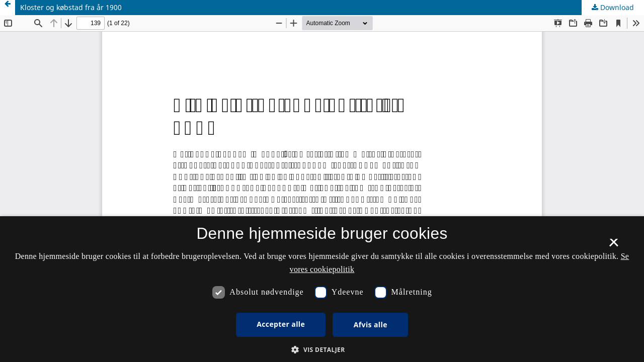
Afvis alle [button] (371, 325)
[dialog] (322, 289)
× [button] (614, 246)
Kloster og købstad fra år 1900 (71, 7)
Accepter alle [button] (281, 324)
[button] (322, 350)
